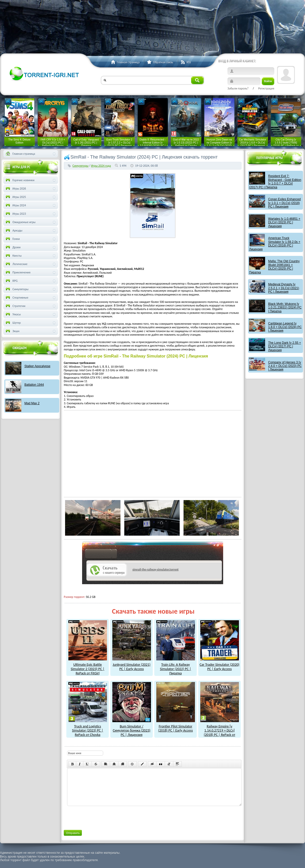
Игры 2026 (15, 189)
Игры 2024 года (101, 166)
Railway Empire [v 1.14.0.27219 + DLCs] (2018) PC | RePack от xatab (220, 731)
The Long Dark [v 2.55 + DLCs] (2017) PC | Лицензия (285, 346)
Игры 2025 (15, 197)
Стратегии (15, 306)
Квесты (13, 256)
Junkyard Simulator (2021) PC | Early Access (132, 665)
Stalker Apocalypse (37, 366)
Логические (16, 264)
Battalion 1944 (34, 385)
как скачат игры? (101, 555)
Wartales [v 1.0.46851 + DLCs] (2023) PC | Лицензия (284, 222)
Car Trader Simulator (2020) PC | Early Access (219, 665)
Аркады (14, 230)
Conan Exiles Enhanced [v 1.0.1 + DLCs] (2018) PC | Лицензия (284, 203)
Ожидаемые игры (20, 222)
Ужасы (13, 314)
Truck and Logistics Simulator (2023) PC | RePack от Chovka (88, 728)
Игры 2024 (15, 205)
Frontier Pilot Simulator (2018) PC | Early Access (176, 726)
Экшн (12, 331)
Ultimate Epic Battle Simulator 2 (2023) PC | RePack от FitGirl (88, 667)
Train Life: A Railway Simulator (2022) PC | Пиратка (176, 667)
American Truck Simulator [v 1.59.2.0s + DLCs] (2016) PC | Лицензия (275, 244)
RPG (11, 281)
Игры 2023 (15, 214)
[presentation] (105, 817)
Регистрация (266, 88)
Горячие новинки (20, 180)
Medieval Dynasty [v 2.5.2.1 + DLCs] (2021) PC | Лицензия (284, 288)
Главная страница (20, 154)
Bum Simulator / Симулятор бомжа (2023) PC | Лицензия (132, 728)
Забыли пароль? (238, 88)
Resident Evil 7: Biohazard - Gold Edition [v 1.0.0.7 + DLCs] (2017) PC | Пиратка (275, 182)
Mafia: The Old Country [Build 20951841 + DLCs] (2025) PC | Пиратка (274, 267)
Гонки (12, 239)
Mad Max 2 (32, 403)
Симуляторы (80, 166)
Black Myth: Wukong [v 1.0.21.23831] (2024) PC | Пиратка (285, 308)
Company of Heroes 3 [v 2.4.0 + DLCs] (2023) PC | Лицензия (285, 366)
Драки (13, 247)
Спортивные (17, 298)
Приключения (18, 272)
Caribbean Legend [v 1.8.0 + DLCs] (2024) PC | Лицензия (285, 327)
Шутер (13, 323)
